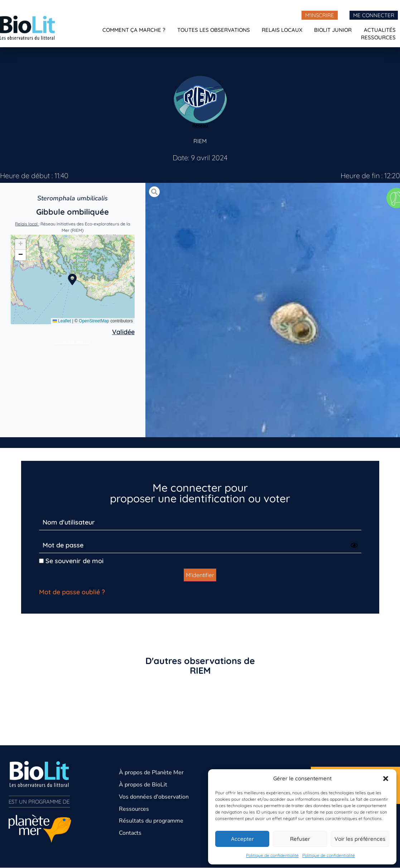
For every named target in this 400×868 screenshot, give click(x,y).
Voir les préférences (360, 839)
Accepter (242, 839)
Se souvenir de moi (71, 561)
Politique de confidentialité (272, 855)
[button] (386, 779)
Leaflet (62, 321)
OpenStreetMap (94, 321)
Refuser (300, 839)
